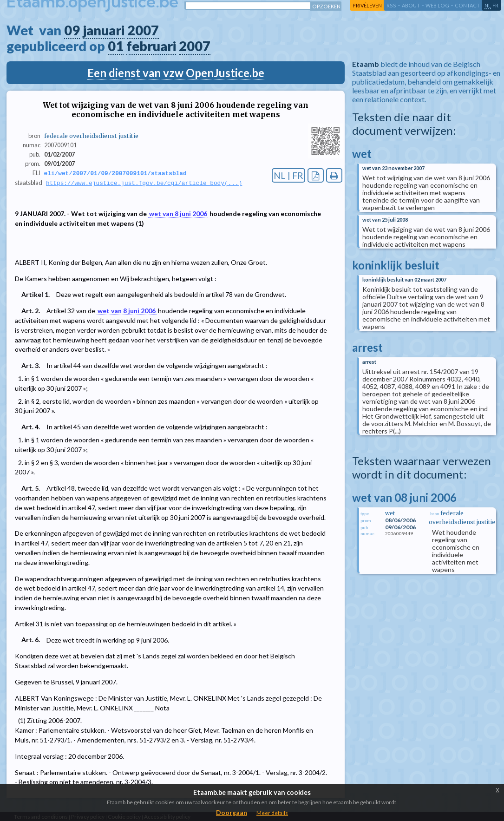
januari (104, 30)
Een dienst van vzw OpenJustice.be (176, 73)
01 (116, 46)
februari (151, 46)
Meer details (272, 813)
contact (467, 5)
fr (495, 5)
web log (437, 5)
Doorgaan (232, 812)
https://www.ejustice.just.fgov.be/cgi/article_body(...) (144, 184)
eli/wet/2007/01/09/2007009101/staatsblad (115, 173)
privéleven (367, 5)
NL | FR (288, 175)
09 (72, 30)
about (411, 5)
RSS (391, 5)
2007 (143, 30)
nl (488, 5)
